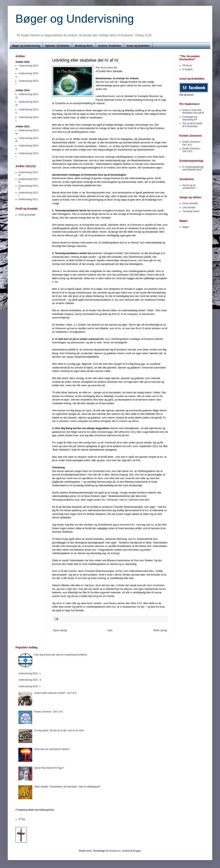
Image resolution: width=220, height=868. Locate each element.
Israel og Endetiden (138, 46)
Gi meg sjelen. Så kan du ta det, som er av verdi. (59, 730)
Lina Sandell (189, 207)
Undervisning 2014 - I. (30, 686)
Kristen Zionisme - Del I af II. (192, 143)
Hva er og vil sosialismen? (189, 187)
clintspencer (115, 851)
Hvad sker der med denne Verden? (52, 749)
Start (110, 630)
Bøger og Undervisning (75, 19)
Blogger (137, 851)
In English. (188, 69)
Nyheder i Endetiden (58, 46)
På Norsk (187, 65)
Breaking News (84, 46)
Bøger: (186, 227)
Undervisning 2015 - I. (30, 673)
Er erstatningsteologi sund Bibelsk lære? (193, 168)
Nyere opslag (60, 630)
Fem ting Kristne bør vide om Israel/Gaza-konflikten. (61, 655)
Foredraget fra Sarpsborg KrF (190, 118)
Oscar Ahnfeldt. (190, 203)
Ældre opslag (160, 630)
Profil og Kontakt (27, 215)
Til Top (22, 819)
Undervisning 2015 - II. (30, 680)
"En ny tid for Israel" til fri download (192, 125)
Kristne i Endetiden (110, 46)
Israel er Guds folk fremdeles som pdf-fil (193, 111)
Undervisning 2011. (28, 199)
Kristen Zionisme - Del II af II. (192, 150)
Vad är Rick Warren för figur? (49, 768)
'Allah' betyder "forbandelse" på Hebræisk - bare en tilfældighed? (67, 787)
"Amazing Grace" (191, 211)
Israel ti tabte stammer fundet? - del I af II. (56, 693)
